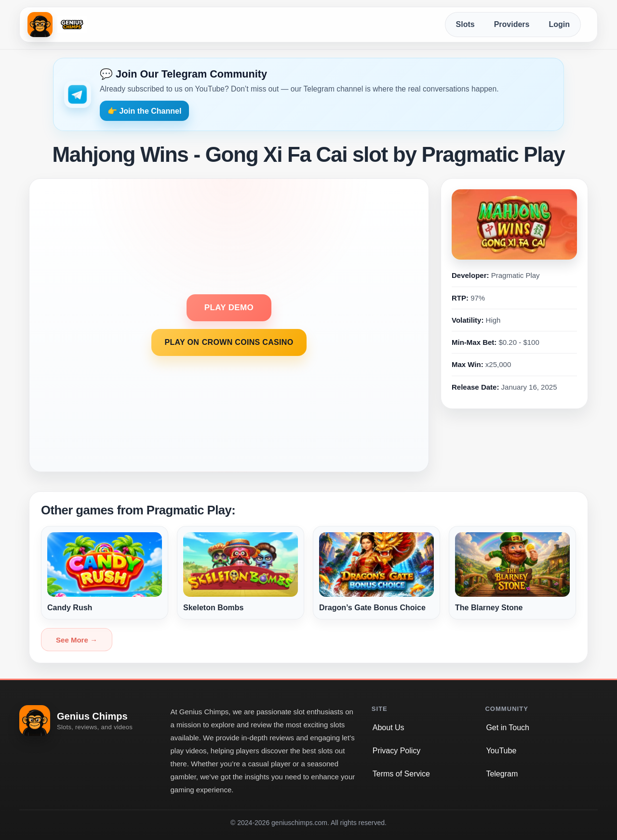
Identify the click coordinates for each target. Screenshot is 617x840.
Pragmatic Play (516, 275)
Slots (465, 24)
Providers (512, 24)
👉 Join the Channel (144, 111)
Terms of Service (401, 774)
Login (559, 24)
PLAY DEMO (229, 308)
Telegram (502, 774)
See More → (77, 640)
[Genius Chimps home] (57, 25)
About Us (389, 728)
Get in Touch (508, 728)
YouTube (501, 751)
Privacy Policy (397, 751)
